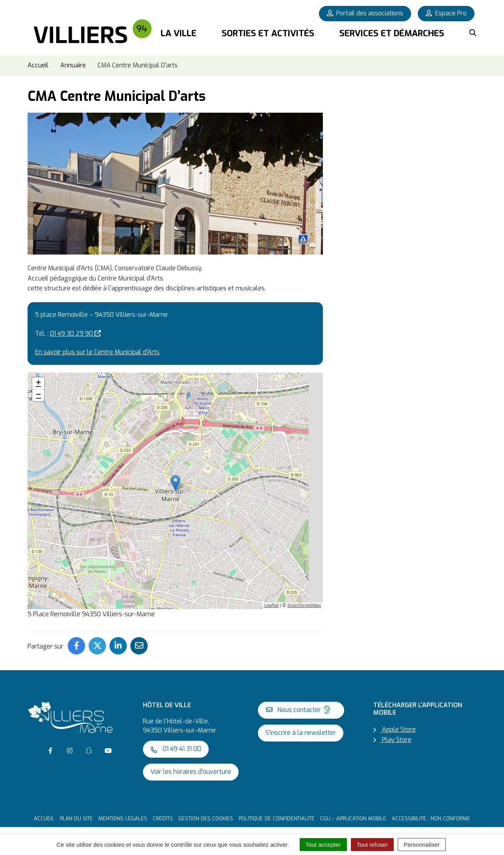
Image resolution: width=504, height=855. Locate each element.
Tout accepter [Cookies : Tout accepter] (323, 845)
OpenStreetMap (304, 601)
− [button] (38, 391)
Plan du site (76, 814)
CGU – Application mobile (353, 814)
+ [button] (38, 379)
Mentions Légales (123, 814)
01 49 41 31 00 (176, 744)
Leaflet (271, 601)
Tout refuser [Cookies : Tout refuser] (372, 845)
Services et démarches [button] (392, 33)
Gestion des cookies (206, 814)
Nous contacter (299, 705)
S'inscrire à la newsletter (301, 728)
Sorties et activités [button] (268, 33)
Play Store (392, 735)
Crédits (163, 814)
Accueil (44, 814)
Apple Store (395, 725)
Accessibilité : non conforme (431, 814)
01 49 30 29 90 (75, 329)
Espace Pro (446, 13)
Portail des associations (365, 13)
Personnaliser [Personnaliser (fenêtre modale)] (422, 845)
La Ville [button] (179, 33)
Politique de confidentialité (277, 814)
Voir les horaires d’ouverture (191, 767)
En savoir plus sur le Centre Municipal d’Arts (97, 348)
